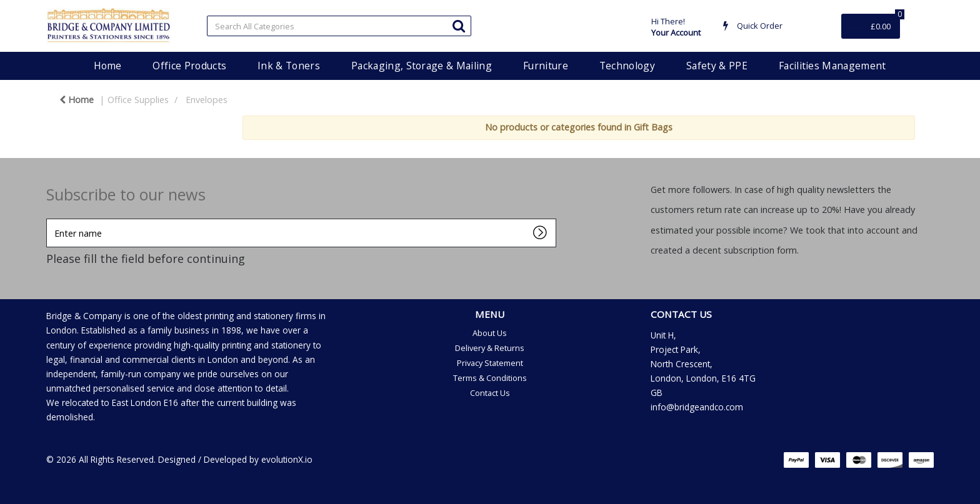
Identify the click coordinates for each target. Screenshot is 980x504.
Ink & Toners (289, 66)
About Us (490, 333)
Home (107, 66)
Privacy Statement (490, 363)
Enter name (50, 218)
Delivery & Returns (490, 348)
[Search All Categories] (339, 26)
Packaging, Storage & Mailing (422, 66)
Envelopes (207, 100)
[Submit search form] (459, 25)
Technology (627, 66)
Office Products (189, 66)
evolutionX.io (287, 459)
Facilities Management (832, 66)
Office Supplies (138, 100)
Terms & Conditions (490, 378)
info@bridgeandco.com (697, 407)
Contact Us (490, 393)
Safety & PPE (717, 66)
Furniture (546, 66)
